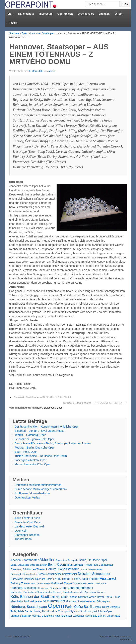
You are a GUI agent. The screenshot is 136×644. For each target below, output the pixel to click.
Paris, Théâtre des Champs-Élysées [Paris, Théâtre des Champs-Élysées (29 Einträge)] (56, 611)
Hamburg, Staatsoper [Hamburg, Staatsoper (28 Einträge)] (24, 588)
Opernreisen (65, 14)
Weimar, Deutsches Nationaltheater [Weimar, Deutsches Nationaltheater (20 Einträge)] (52, 616)
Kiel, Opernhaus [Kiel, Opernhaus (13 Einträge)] (88, 592)
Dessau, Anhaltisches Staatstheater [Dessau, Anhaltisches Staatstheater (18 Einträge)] (57, 574)
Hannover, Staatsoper (42, 33)
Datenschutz (26, 14)
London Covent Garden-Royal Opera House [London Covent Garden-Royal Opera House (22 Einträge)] (94, 597)
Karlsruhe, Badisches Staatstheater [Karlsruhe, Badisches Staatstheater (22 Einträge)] (31, 592)
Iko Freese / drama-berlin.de (32, 493)
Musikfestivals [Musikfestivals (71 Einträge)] (54, 601)
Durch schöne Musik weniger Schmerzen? (41, 489)
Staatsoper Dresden (27, 535)
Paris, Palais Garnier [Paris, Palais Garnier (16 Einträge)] (22, 611)
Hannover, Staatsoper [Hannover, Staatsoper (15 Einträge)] (50, 588)
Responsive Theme (109, 636)
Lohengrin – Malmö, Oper (31, 460)
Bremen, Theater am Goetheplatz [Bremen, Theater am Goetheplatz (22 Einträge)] (93, 565)
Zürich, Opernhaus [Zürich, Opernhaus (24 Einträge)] (109, 616)
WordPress (126, 640)
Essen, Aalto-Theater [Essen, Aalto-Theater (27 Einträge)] (85, 579)
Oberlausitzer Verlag (27, 497)
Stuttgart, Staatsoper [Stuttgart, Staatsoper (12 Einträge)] (21, 616)
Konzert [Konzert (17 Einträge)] (101, 592)
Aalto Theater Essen (27, 518)
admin (52, 71)
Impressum (45, 14)
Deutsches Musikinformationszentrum (38, 485)
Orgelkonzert (86, 14)
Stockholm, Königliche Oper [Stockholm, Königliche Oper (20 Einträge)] (96, 611)
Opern (25, 33)
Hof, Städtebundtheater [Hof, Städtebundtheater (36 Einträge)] (78, 588)
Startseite (14, 33)
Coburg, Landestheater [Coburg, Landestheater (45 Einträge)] (62, 569)
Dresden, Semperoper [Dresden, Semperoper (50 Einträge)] (94, 574)
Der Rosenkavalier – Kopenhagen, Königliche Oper (47, 427)
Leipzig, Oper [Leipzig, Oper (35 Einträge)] (59, 597)
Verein (118, 14)
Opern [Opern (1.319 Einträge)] (56, 606)
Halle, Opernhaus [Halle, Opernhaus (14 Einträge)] (97, 583)
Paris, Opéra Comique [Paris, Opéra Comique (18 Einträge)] (108, 607)
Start (10, 14)
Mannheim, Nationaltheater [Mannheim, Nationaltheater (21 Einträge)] (26, 601)
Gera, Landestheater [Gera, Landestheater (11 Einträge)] (41, 583)
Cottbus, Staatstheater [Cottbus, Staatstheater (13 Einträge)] (91, 569)
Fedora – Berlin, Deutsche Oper (35, 448)
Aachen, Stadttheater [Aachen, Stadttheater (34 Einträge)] (25, 560)
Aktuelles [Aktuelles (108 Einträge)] (47, 560)
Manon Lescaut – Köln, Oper (32, 464)
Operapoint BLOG (21, 636)
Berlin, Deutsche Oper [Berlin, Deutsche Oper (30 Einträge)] (93, 560)
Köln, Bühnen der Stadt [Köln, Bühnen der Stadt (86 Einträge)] (30, 597)
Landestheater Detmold (29, 526)
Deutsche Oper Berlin (28, 522)
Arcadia (12, 23)
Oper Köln (21, 531)
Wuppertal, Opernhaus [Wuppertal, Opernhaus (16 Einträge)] (85, 616)
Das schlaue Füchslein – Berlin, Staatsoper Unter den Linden (53, 443)
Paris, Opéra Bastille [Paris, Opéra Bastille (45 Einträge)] (80, 607)
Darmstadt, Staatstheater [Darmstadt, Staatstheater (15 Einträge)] (24, 574)
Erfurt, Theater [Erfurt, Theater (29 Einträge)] (62, 579)
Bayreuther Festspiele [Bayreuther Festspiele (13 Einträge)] (67, 560)
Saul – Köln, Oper (26, 452)
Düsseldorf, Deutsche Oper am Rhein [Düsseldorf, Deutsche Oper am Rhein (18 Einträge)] (31, 579)
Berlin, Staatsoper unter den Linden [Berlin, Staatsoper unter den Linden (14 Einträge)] (29, 565)
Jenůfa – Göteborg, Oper (30, 435)
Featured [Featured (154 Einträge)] (108, 578)
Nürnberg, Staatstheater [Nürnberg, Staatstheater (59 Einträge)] (29, 607)
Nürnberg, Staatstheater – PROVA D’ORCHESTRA (93, 403)
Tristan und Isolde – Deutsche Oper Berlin (41, 456)
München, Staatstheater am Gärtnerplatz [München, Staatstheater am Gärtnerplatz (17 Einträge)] (88, 601)
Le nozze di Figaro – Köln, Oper (35, 439)
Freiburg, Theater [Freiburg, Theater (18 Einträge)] (20, 583)
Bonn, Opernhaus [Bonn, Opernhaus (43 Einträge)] (60, 565)
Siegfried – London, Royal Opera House (40, 431)
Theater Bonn (23, 539)
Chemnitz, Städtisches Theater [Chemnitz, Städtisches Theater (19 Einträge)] (28, 569)
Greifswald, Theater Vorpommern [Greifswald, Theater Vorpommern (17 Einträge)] (69, 583)
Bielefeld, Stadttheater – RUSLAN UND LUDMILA (43, 397)
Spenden (104, 14)
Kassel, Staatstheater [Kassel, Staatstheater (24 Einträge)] (66, 592)
